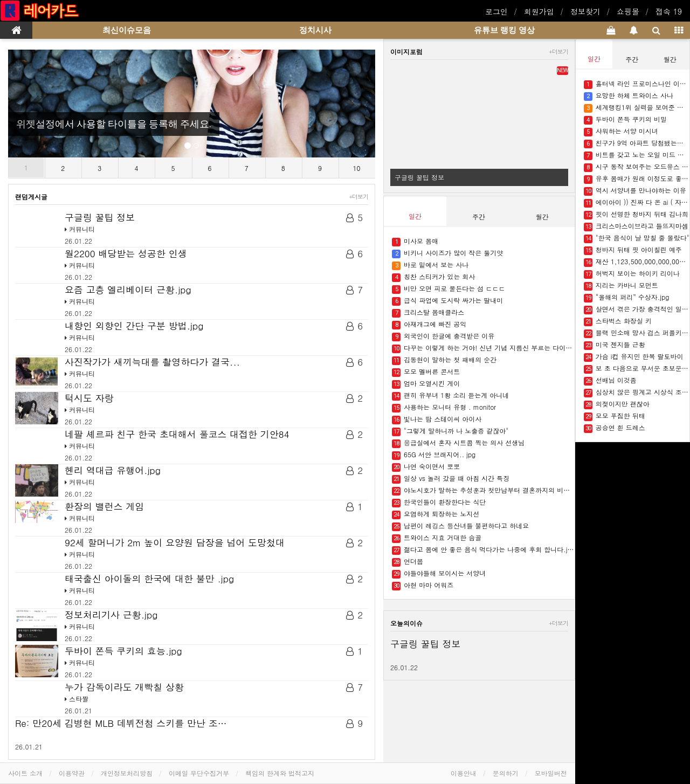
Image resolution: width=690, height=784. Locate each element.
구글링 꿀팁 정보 (100, 217)
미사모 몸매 (415, 241)
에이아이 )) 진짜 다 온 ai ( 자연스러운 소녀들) (637, 202)
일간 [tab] (415, 216)
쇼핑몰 (628, 11)
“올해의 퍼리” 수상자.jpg (627, 297)
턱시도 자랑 (89, 398)
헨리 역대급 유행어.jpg (113, 470)
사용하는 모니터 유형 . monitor (444, 407)
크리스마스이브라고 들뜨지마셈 (636, 226)
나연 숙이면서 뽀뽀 (426, 467)
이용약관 (72, 773)
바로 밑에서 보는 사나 (430, 265)
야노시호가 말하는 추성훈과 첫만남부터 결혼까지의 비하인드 (483, 490)
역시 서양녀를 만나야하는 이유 (635, 191)
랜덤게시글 (31, 197)
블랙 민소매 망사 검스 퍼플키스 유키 (637, 333)
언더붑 (408, 562)
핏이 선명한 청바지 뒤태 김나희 (636, 214)
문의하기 (506, 773)
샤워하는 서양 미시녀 (621, 131)
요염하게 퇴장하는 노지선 (436, 514)
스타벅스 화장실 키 (618, 321)
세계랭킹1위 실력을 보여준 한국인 (637, 108)
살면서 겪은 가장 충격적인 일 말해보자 (637, 309)
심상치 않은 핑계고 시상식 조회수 (637, 392)
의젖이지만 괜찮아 (617, 404)
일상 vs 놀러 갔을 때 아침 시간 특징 (451, 479)
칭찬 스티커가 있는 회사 (433, 277)
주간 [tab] (479, 216)
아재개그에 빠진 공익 (429, 324)
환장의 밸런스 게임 (104, 506)
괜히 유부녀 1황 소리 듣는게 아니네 (450, 396)
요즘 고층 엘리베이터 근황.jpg (128, 290)
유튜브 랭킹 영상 (504, 30)
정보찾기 (585, 11)
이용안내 (464, 773)
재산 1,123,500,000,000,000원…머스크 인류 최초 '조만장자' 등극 (637, 262)
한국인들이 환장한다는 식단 (439, 502)
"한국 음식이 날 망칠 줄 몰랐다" (637, 238)
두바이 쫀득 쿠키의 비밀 (625, 119)
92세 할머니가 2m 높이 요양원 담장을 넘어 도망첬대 (175, 542)
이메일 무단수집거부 (199, 773)
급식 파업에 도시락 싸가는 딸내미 (447, 301)
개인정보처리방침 (127, 773)
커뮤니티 (82, 229)
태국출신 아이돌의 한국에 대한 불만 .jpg (149, 579)
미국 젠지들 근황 (615, 345)
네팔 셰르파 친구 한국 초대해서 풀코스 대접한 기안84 (177, 434)
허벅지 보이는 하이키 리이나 (632, 274)
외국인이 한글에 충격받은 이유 (443, 336)
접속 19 (669, 11)
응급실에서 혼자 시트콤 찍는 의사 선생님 (458, 443)
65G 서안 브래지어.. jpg (434, 455)
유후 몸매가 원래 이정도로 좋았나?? (637, 179)
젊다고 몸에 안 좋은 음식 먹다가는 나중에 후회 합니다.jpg (483, 550)
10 (357, 168)
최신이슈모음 (127, 30)
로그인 (496, 11)
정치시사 (315, 30)
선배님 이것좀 (610, 380)
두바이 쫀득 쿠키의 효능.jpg (123, 651)
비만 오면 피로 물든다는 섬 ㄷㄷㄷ (448, 289)
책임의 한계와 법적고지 (280, 773)
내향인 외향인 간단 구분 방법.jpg (134, 326)
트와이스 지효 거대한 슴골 (437, 538)
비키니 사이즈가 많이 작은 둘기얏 (447, 253)
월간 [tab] (542, 216)
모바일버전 (551, 773)
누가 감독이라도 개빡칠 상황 (124, 687)
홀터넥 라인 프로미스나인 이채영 (637, 84)
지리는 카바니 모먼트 (621, 286)
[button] (36, 104)
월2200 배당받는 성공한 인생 (126, 253)
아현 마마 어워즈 (423, 585)
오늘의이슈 (406, 623)
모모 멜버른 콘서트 (426, 372)
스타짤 (79, 699)
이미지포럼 (406, 51)
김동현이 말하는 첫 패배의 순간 (444, 360)
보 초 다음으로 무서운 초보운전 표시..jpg (637, 369)
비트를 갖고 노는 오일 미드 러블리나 (637, 155)
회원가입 (539, 11)
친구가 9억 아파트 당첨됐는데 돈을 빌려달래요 (637, 143)
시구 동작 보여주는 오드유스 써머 (637, 167)
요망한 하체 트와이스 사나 (629, 96)
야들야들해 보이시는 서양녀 (439, 573)
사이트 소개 (25, 773)
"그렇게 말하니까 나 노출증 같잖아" (450, 431)
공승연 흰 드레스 (615, 428)
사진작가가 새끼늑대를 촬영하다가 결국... (152, 362)
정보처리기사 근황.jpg (111, 615)
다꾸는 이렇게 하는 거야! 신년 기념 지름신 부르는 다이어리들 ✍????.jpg (483, 348)
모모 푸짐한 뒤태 (615, 416)
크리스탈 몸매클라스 (428, 312)
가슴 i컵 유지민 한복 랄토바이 (634, 357)
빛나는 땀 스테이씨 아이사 (437, 419)
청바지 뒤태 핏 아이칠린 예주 (633, 250)
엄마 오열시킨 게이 (426, 384)
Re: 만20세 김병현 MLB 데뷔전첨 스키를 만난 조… (121, 723)
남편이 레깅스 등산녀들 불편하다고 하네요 (460, 526)
